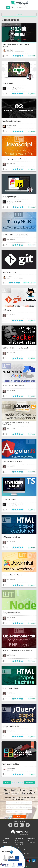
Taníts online (19, 841)
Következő (30, 783)
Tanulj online (32, 841)
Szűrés (19, 15)
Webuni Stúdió (19, 845)
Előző (7, 783)
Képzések (32, 843)
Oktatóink (6, 843)
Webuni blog (19, 843)
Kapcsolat (6, 841)
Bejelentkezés (22, 7)
